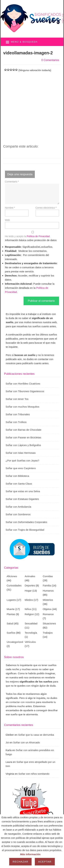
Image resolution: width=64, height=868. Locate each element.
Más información (30, 854)
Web (7, 220)
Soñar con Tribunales (18, 414)
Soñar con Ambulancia (18, 507)
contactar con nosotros (22, 702)
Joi (7, 742)
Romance (48, 614)
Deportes (30, 585)
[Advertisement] (32, 104)
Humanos (48, 591)
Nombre (10, 208)
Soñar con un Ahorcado (27, 742)
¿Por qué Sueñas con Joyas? (22, 460)
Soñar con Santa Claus (19, 484)
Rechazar (20, 862)
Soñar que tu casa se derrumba (36, 735)
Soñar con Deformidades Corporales (26, 522)
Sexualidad (31, 623)
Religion (29, 614)
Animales (30, 576)
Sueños (11, 633)
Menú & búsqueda (24, 42)
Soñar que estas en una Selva (23, 491)
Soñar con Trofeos (16, 422)
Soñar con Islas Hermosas (21, 453)
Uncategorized (15, 642)
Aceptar (45, 862)
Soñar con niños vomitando (34, 774)
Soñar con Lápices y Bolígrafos (23, 445)
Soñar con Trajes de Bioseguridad (25, 530)
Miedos (29, 600)
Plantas (11, 614)
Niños (28, 609)
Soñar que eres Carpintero (21, 468)
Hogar (28, 591)
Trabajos (48, 633)
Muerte (11, 609)
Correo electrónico (46, 208)
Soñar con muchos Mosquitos (23, 407)
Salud (10, 623)
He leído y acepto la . (32, 234)
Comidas (48, 576)
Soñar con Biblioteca (17, 476)
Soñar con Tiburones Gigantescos (25, 391)
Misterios (48, 600)
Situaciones (49, 623)
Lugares (11, 600)
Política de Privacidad (38, 236)
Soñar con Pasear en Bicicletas (23, 437)
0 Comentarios (50, 60)
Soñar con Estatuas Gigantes (22, 499)
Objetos (47, 609)
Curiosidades (14, 585)
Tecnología (31, 633)
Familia (47, 585)
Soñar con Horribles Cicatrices (23, 384)
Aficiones (12, 576)
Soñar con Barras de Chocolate (23, 430)
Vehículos (30, 642)
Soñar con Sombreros (18, 514)
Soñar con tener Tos (17, 399)
